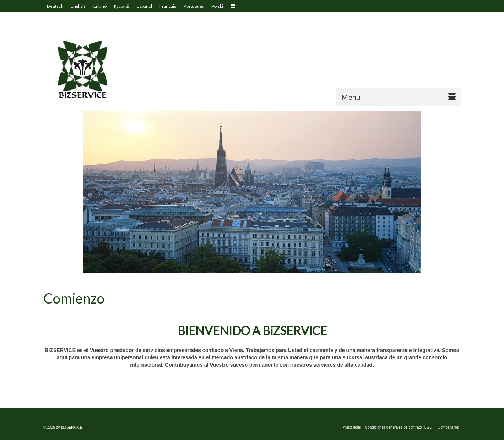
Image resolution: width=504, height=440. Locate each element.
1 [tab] (248, 269)
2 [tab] (257, 269)
